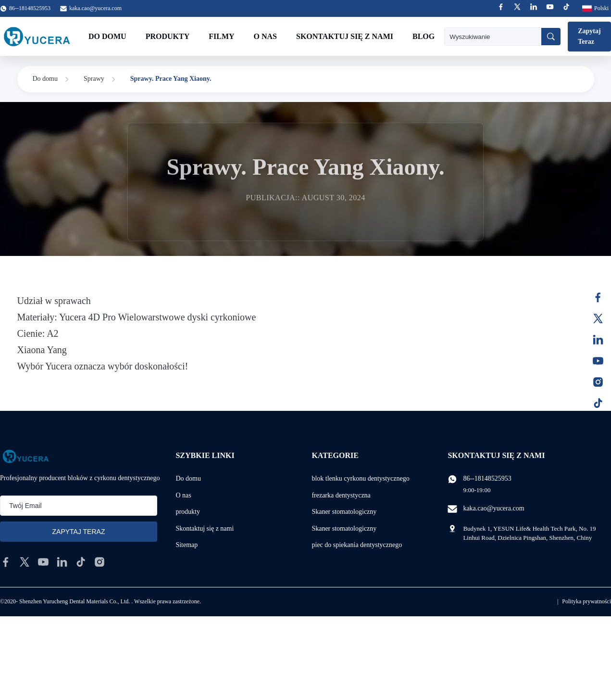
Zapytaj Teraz (589, 36)
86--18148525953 (487, 478)
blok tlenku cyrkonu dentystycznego (360, 478)
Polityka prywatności (586, 601)
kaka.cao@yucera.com (95, 8)
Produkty (168, 36)
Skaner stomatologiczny (344, 512)
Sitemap (187, 545)
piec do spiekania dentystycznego (357, 545)
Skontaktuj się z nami (345, 36)
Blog (424, 36)
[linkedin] (62, 562)
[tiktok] (81, 562)
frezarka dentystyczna (341, 495)
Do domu (107, 36)
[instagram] (100, 562)
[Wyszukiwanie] (551, 37)
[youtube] (43, 562)
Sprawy (94, 79)
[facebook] (6, 562)
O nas (265, 36)
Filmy (221, 36)
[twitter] (25, 562)
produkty (188, 512)
